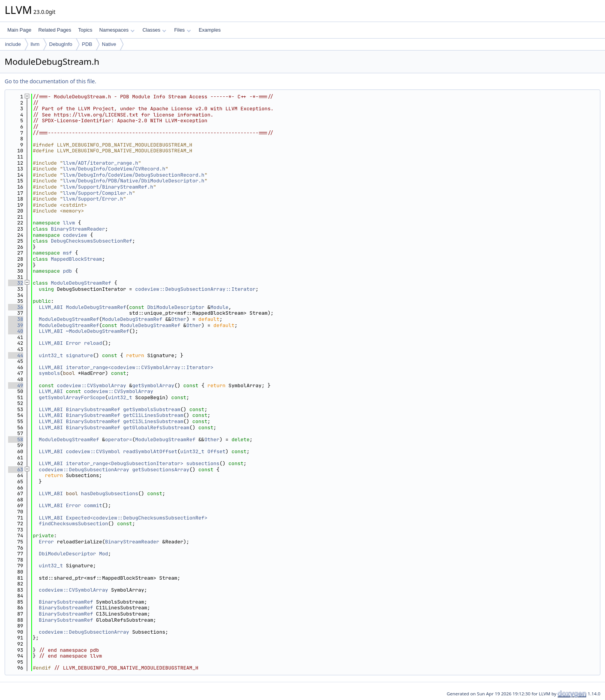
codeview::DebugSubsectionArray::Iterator (195, 289)
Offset (216, 451)
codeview (75, 235)
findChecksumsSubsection (74, 524)
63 (16, 470)
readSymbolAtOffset (150, 451)
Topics (85, 30)
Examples (210, 30)
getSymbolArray (153, 385)
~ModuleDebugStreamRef (98, 331)
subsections (203, 463)
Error (74, 343)
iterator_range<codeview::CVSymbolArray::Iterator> (140, 367)
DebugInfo (61, 44)
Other (179, 319)
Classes (154, 30)
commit (93, 505)
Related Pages (55, 30)
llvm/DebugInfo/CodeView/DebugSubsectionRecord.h (134, 175)
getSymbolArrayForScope (72, 397)
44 (16, 355)
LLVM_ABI (51, 307)
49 (16, 385)
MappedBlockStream (77, 259)
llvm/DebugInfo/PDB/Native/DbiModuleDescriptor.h (134, 181)
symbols (50, 373)
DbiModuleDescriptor (176, 307)
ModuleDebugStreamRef (81, 283)
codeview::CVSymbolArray (91, 385)
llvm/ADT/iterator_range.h (101, 163)
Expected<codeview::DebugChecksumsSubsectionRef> (137, 518)
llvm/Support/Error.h (93, 199)
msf (67, 253)
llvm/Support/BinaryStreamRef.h (108, 187)
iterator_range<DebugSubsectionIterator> (125, 463)
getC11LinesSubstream (153, 415)
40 (16, 331)
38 (16, 319)
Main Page (19, 30)
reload (93, 343)
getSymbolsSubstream (152, 409)
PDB (87, 44)
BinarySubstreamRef (93, 409)
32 (16, 283)
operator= (118, 439)
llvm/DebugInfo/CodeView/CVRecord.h (114, 169)
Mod (104, 554)
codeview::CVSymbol (93, 451)
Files (182, 30)
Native (109, 44)
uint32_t (51, 355)
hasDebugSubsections (110, 493)
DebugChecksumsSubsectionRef (92, 241)
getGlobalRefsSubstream (156, 428)
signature (79, 355)
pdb (67, 271)
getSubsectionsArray (161, 470)
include (13, 44)
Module (219, 307)
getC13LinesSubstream (153, 421)
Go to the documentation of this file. (50, 81)
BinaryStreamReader (78, 229)
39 (16, 325)
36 (16, 307)
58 (16, 439)
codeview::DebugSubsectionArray (84, 470)
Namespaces (117, 30)
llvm (35, 44)
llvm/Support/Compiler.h (97, 193)
